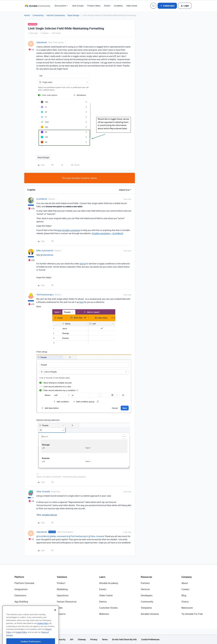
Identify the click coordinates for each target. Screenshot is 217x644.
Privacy (94, 639)
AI (16, 608)
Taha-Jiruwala (43, 491)
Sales (60, 608)
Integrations (21, 589)
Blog (184, 595)
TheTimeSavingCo (45, 295)
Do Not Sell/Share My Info (124, 639)
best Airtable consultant (69, 230)
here (81, 302)
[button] (167, 6)
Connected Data (23, 614)
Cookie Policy (43, 634)
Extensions (20, 595)
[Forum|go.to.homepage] (38, 6)
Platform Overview (24, 583)
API (72, 639)
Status (185, 602)
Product (61, 583)
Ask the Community (56, 15)
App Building (21, 602)
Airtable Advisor (50, 515)
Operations (63, 595)
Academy (118, 6)
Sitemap (82, 639)
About (185, 583)
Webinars (104, 614)
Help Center (132, 6)
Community (38, 15)
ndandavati (42, 42)
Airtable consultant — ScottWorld (107, 233)
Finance (61, 614)
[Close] (55, 620)
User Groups (78, 6)
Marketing (62, 589)
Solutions (62, 577)
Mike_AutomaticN (45, 250)
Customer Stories (108, 608)
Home (27, 15)
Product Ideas (94, 6)
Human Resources (67, 602)
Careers (185, 589)
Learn (102, 577)
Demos (103, 602)
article (83, 264)
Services (145, 589)
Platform (19, 577)
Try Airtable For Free (192, 614)
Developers (147, 595)
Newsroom (187, 608)
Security (61, 639)
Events (107, 6)
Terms (105, 639)
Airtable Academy (109, 583)
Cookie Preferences (150, 639)
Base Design (73, 15)
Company (187, 577)
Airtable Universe (150, 614)
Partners (145, 583)
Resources (146, 577)
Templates (146, 608)
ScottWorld (42, 199)
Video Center (106, 595)
